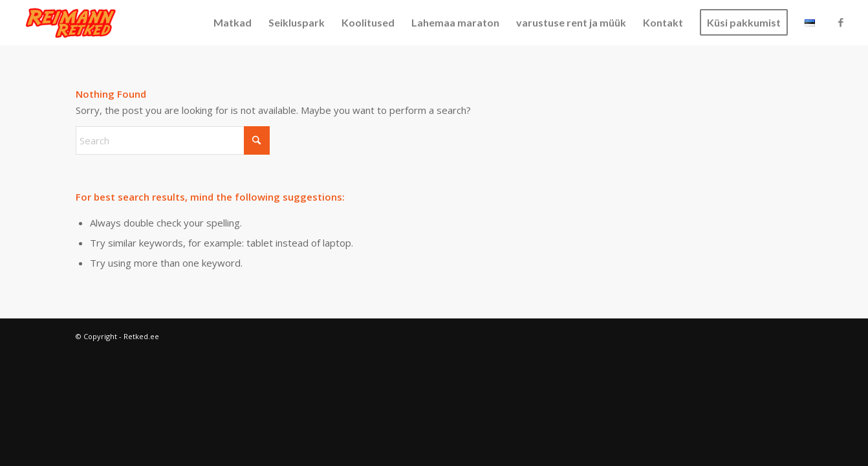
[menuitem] (233, 23)
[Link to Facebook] (841, 22)
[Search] (173, 140)
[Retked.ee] (71, 23)
